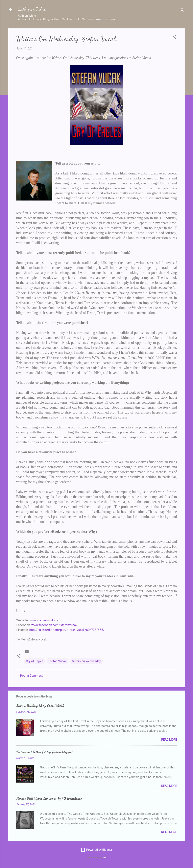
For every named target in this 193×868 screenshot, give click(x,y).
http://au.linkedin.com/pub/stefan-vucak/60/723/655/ (67, 630)
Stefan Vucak (57, 661)
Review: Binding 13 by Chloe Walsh (40, 706)
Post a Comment (31, 676)
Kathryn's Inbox (32, 9)
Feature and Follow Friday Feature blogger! (44, 752)
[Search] (182, 11)
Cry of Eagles (35, 661)
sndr (105, 858)
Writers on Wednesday (86, 661)
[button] (175, 37)
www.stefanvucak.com (45, 620)
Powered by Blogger (96, 850)
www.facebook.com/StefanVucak (54, 625)
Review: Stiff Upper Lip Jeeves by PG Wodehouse (49, 798)
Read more (169, 740)
